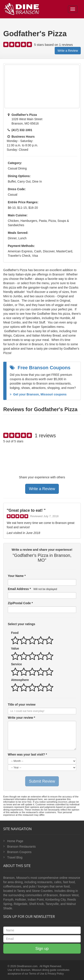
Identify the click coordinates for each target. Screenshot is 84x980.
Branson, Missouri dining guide (38, 970)
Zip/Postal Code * (20, 603)
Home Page (15, 841)
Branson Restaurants (21, 847)
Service (16, 664)
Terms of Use (37, 974)
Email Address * (32, 589)
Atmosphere (20, 680)
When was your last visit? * (27, 754)
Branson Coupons (19, 852)
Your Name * (17, 576)
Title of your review (22, 705)
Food (15, 633)
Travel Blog (15, 857)
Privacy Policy (56, 974)
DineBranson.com (27, 966)
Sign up (42, 949)
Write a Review (68, 51)
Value (15, 648)
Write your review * (21, 718)
